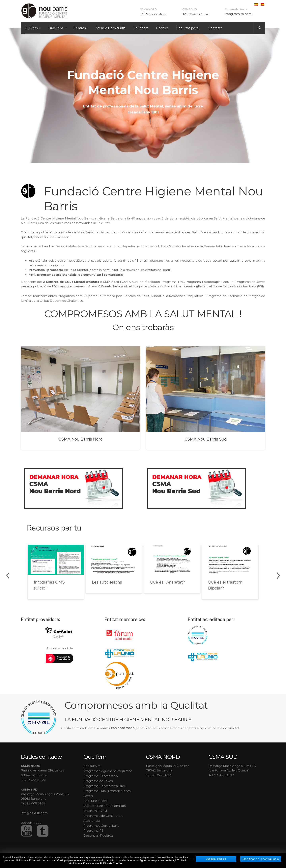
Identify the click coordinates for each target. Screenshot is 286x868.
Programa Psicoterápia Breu (105, 786)
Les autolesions (107, 582)
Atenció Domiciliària (111, 28)
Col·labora (141, 28)
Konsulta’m (92, 766)
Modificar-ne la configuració (261, 859)
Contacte (215, 28)
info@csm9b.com (238, 14)
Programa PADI (95, 811)
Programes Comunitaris (101, 826)
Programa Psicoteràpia (101, 776)
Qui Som (33, 28)
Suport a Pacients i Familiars (104, 806)
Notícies (162, 28)
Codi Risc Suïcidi (95, 801)
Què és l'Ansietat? (168, 582)
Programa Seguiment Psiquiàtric (108, 771)
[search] (259, 28)
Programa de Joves (98, 781)
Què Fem (57, 28)
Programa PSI (94, 831)
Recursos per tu (188, 28)
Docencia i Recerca (98, 836)
